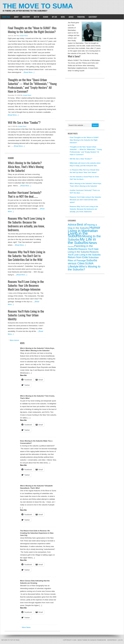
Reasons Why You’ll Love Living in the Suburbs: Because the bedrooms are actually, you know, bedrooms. (26, 224)
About (16, 17)
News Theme (82, 640)
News (63, 17)
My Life (54, 17)
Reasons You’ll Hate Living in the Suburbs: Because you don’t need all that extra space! (86, 200)
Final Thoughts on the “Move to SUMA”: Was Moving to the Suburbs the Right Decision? (32, 30)
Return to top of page (10, 640)
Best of (36, 17)
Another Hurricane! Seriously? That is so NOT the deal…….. (25, 194)
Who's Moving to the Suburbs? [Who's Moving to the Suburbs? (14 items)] (84, 268)
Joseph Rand (24, 36)
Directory (26, 17)
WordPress (112, 640)
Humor (46, 17)
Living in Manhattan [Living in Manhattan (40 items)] (83, 231)
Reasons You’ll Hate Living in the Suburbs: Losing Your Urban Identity (26, 315)
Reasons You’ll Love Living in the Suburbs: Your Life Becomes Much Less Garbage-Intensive (26, 285)
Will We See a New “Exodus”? (24, 122)
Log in (120, 640)
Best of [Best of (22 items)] (82, 224)
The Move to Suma (38, 6)
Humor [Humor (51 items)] (95, 228)
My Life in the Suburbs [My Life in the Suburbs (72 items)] (82, 241)
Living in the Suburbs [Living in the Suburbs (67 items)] (78, 235)
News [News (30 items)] (93, 243)
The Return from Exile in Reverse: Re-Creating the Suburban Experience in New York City (37, 533)
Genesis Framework (98, 640)
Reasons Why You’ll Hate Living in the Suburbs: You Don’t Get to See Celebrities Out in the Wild (26, 256)
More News (26, 627)
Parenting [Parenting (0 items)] (71, 246)
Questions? (93, 17)
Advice (71, 17)
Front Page (6, 17)
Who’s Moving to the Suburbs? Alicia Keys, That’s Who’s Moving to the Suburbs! (26, 167)
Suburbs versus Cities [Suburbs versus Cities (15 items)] (82, 262)
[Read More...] (29, 72)
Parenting (81, 17)
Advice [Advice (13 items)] (72, 225)
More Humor (14, 340)
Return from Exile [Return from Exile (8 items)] (78, 257)
